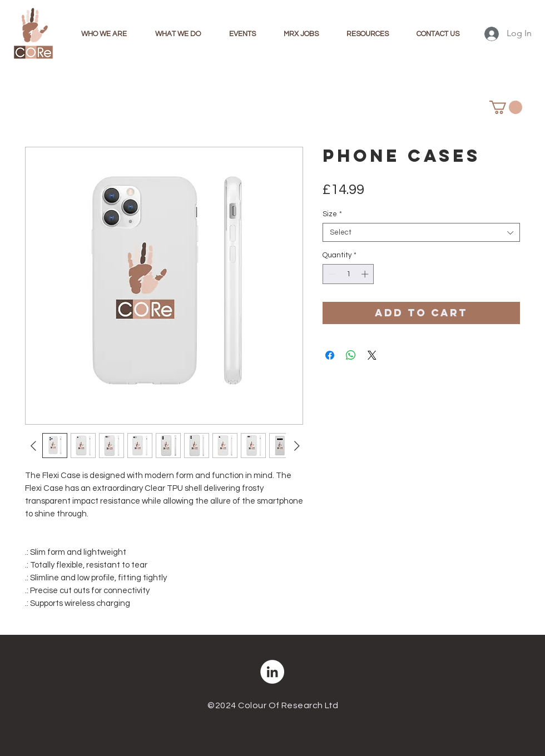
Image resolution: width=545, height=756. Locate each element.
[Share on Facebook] (330, 355)
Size (332, 214)
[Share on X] (372, 355)
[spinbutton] (348, 274)
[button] (506, 107)
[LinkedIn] (272, 672)
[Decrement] (331, 274)
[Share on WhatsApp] (351, 355)
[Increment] (366, 274)
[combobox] (421, 232)
